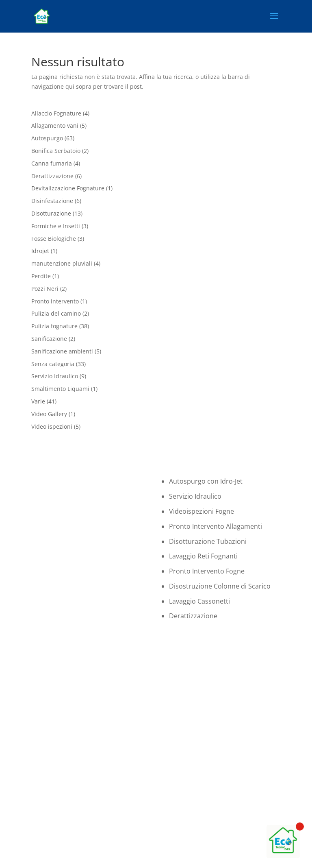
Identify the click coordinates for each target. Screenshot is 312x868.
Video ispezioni (52, 426)
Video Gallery (49, 414)
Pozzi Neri (45, 289)
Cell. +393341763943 (191, 771)
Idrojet (40, 251)
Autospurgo (47, 138)
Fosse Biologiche (54, 239)
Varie (38, 401)
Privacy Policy (177, 858)
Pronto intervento (55, 301)
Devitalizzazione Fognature (68, 188)
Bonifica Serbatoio (56, 151)
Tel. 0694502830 (185, 761)
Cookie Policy (134, 858)
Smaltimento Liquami (60, 389)
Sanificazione (49, 339)
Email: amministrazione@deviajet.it (211, 780)
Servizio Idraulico (55, 376)
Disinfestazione (52, 201)
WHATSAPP (230, 717)
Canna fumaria (52, 163)
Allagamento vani (55, 125)
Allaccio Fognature (56, 113)
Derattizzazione (52, 176)
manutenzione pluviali (62, 263)
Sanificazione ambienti (62, 351)
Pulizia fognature (54, 326)
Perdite (41, 276)
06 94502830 (230, 685)
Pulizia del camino (56, 313)
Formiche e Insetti (56, 226)
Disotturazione (51, 213)
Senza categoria (53, 364)
